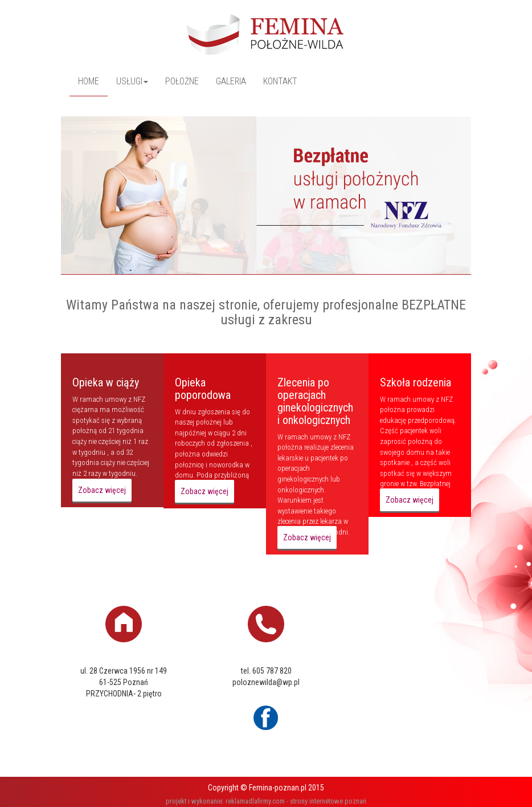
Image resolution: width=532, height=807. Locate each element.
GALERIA (231, 81)
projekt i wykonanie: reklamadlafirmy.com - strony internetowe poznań (266, 801)
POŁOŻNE (182, 81)
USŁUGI (132, 81)
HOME (89, 81)
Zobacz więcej (102, 490)
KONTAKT (280, 81)
